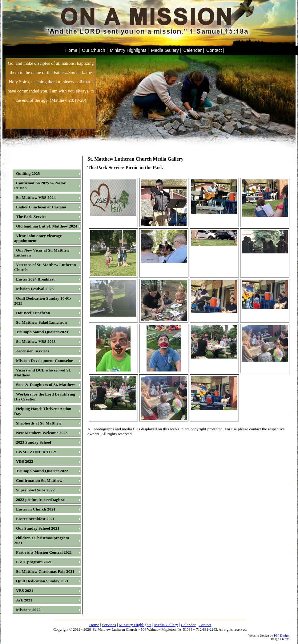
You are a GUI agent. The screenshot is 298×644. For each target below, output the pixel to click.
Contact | (215, 50)
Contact (205, 625)
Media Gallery (166, 625)
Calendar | (194, 50)
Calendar (188, 625)
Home (94, 625)
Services (109, 625)
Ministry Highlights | (129, 50)
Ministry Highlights (135, 625)
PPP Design (282, 636)
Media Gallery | (166, 50)
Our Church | (95, 50)
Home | (72, 50)
